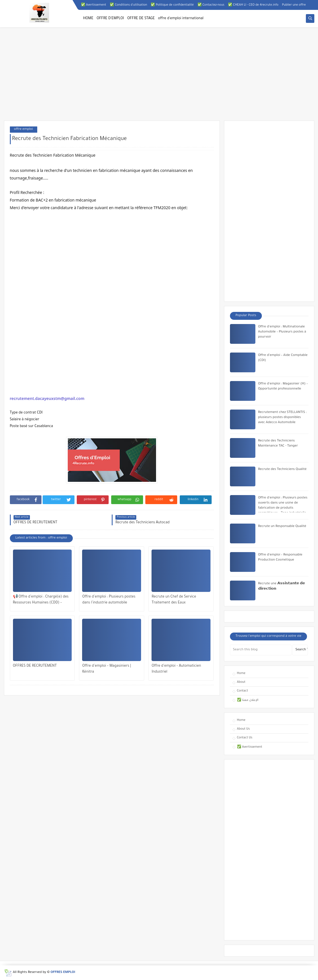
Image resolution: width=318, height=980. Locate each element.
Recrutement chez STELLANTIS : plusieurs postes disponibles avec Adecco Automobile (283, 418)
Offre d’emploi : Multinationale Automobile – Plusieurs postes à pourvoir (282, 332)
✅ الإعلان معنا (248, 700)
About (241, 682)
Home (241, 673)
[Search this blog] (261, 650)
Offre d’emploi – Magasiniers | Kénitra (107, 669)
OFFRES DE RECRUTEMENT (35, 666)
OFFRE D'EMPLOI (110, 19)
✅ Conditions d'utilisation (128, 5)
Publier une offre (294, 5)
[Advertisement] (159, 77)
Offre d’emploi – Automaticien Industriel (176, 669)
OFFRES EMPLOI (63, 973)
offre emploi (24, 129)
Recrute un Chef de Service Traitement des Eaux (174, 600)
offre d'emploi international (181, 19)
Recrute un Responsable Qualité (282, 527)
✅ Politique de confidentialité (172, 5)
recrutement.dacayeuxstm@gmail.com (47, 398)
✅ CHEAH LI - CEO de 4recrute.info (253, 5)
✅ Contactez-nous (211, 5)
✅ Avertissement (94, 5)
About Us (244, 729)
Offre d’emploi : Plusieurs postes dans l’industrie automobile (109, 600)
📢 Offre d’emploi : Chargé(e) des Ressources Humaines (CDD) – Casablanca (41, 601)
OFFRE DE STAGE (141, 19)
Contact (243, 691)
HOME (88, 19)
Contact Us (245, 738)
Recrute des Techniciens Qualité (282, 470)
